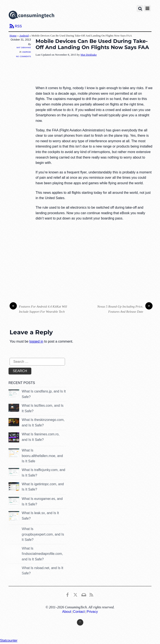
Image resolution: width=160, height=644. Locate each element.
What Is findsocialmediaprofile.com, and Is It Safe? (42, 554)
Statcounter (9, 640)
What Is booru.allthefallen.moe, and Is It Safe (42, 456)
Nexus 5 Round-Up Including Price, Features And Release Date (125, 309)
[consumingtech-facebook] (68, 594)
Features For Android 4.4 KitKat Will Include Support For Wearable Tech (38, 309)
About (67, 612)
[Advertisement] (94, 72)
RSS (18, 26)
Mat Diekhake (24, 47)
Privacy (92, 612)
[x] (75, 594)
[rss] (91, 594)
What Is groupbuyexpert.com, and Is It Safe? (43, 534)
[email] (84, 594)
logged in (36, 341)
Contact (79, 612)
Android (24, 36)
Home (13, 36)
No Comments (23, 56)
